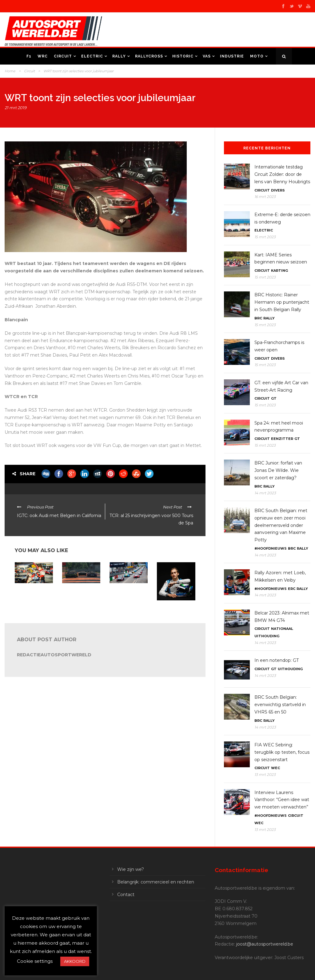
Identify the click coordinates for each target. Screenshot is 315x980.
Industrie (232, 56)
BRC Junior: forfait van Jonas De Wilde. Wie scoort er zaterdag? (278, 470)
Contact (126, 895)
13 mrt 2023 (265, 775)
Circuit (63, 56)
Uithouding (267, 636)
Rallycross (149, 56)
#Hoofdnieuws (271, 548)
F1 (29, 56)
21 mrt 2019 (16, 108)
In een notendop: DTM (172, 608)
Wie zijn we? (131, 869)
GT (274, 398)
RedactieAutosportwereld (54, 655)
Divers (278, 190)
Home (10, 71)
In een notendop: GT (277, 660)
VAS (207, 56)
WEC (275, 768)
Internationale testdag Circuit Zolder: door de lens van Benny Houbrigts (282, 174)
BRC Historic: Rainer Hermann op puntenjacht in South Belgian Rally (282, 302)
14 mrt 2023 (265, 493)
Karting (279, 271)
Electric (92, 56)
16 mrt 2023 (265, 197)
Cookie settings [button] (35, 961)
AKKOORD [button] (75, 961)
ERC (292, 589)
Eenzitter (282, 439)
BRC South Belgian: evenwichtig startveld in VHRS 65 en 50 (280, 705)
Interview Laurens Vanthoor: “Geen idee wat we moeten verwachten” (282, 800)
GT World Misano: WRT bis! (30, 591)
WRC (43, 56)
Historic (183, 56)
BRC (258, 318)
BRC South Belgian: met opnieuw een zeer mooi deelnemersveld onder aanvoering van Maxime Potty (281, 525)
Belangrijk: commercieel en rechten (156, 882)
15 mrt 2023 (265, 237)
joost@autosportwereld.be (265, 944)
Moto (257, 56)
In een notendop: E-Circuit (79, 591)
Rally (119, 56)
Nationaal (282, 629)
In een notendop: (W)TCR (124, 591)
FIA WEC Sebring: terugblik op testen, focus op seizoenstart (282, 752)
